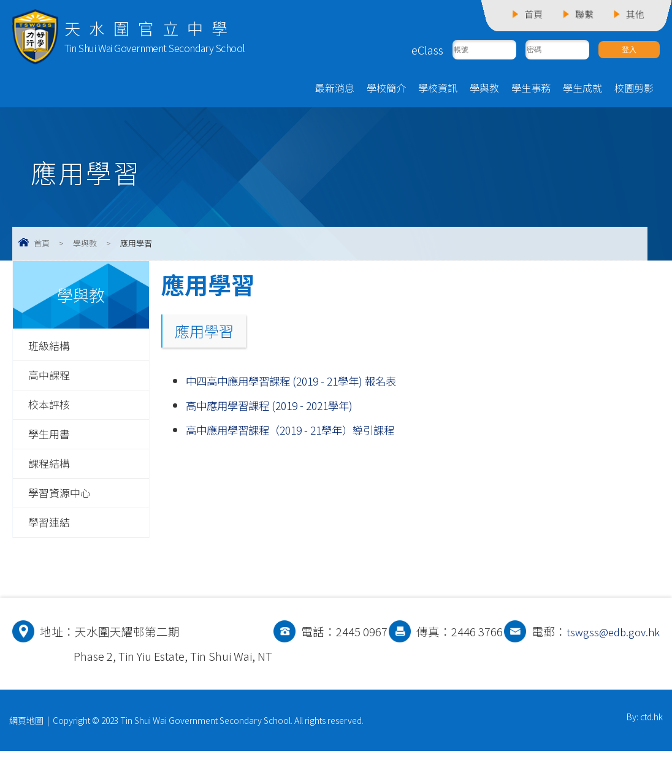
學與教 (484, 90)
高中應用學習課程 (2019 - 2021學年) (278, 408)
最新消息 (335, 90)
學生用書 (52, 440)
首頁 (42, 245)
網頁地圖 (26, 753)
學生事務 (531, 90)
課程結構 (52, 470)
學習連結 (52, 531)
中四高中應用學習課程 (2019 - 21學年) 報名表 (302, 383)
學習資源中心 (63, 501)
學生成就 (582, 90)
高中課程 (52, 379)
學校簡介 (386, 90)
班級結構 (52, 349)
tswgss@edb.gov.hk (124, 689)
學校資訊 (438, 90)
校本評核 (52, 409)
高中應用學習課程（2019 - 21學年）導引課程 (302, 432)
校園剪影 (634, 90)
